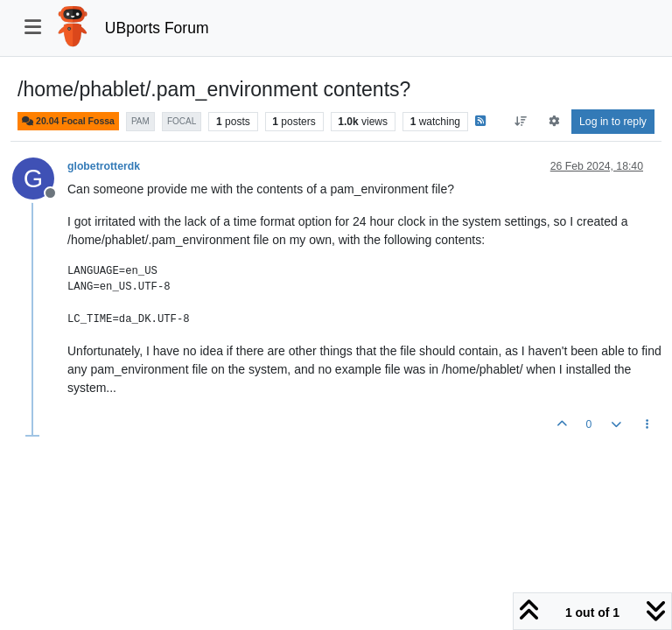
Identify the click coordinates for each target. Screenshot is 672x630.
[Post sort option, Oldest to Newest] (521, 122)
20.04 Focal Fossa (68, 121)
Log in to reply (613, 122)
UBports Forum (157, 28)
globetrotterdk (104, 166)
